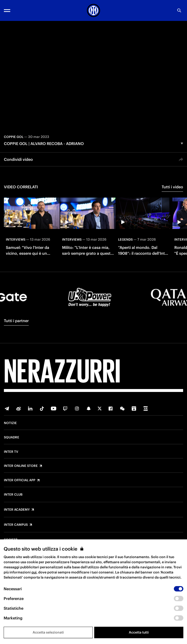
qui (34, 572)
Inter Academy (17, 510)
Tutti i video (172, 187)
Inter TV (11, 452)
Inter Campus (16, 525)
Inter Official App (20, 480)
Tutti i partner (16, 321)
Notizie (10, 423)
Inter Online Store (21, 466)
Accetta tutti (139, 632)
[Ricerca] (179, 10)
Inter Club (13, 495)
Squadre (12, 437)
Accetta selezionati (48, 632)
